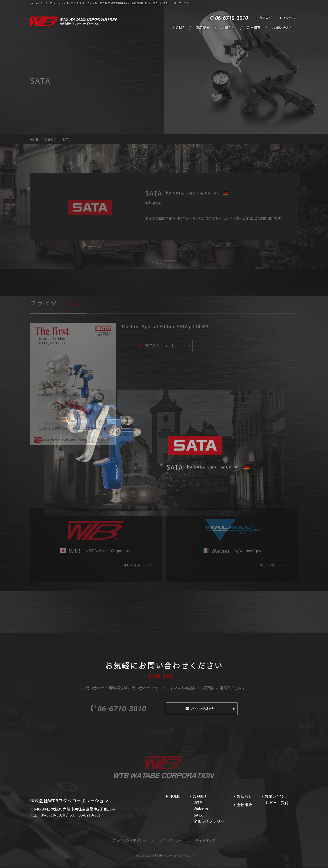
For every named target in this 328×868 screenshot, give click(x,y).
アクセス (289, 18)
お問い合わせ (283, 28)
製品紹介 (203, 28)
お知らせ (228, 28)
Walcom (201, 809)
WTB (198, 803)
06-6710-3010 (232, 18)
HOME (179, 28)
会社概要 (254, 28)
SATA (198, 815)
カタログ (266, 18)
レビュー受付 (277, 803)
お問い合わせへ (204, 709)
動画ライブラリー (209, 822)
